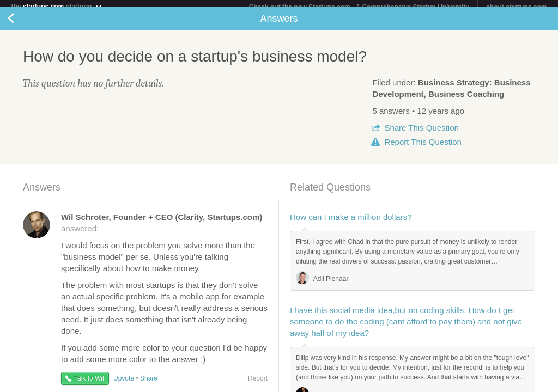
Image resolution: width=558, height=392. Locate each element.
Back (22, 25)
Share (421, 134)
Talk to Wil (89, 385)
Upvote (124, 385)
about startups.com (516, 7)
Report (423, 148)
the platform (57, 6)
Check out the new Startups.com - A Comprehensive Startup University (359, 7)
